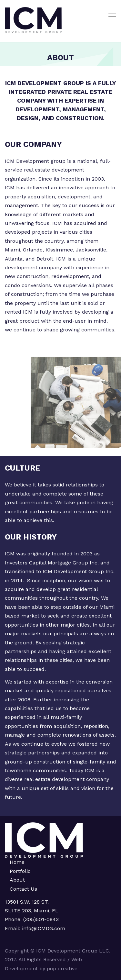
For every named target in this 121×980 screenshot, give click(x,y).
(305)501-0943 (41, 919)
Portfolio (20, 871)
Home (17, 862)
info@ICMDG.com (43, 928)
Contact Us (23, 889)
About (17, 880)
